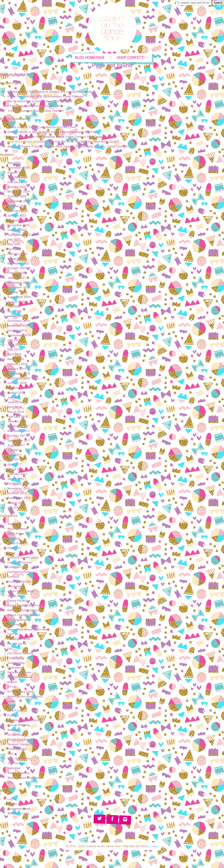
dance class (16, 596)
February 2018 (17, 417)
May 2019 (14, 350)
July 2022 (14, 239)
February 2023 (17, 211)
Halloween (15, 668)
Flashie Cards (17, 644)
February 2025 (17, 182)
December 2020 (18, 283)
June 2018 (15, 402)
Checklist (14, 548)
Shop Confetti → (133, 58)
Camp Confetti (18, 543)
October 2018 (17, 383)
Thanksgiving (17, 749)
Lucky (11, 701)
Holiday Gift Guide (20, 677)
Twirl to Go (15, 763)
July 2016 (14, 508)
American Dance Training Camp (29, 146)
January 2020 (17, 316)
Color (11, 553)
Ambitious (14, 524)
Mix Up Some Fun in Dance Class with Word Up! (40, 101)
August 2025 (16, 173)
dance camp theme (21, 591)
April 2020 (14, 311)
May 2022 (14, 244)
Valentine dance (19, 773)
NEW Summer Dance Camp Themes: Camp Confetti (92, 146)
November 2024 (18, 192)
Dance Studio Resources (25, 605)
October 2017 (17, 436)
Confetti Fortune (19, 572)
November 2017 (18, 431)
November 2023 (18, 201)
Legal (154, 846)
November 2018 (18, 378)
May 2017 (14, 460)
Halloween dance (19, 672)
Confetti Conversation (23, 557)
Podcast (13, 715)
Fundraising (16, 658)
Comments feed (19, 809)
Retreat (13, 730)
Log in (12, 799)
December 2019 (18, 321)
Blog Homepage (90, 58)
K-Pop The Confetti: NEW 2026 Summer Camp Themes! (46, 96)
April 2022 (14, 249)
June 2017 (15, 455)
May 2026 (14, 163)
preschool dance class (23, 720)
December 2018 (18, 374)
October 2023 (17, 206)
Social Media (16, 735)
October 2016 (17, 493)
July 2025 (14, 177)
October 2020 (17, 292)
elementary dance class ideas (28, 629)
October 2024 (17, 196)
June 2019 (15, 345)
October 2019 (17, 330)
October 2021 (17, 268)
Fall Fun (13, 634)
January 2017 (17, 479)
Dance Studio (17, 601)
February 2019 (17, 364)
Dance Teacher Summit (24, 615)
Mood (11, 706)
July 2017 (14, 450)
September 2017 (19, 441)
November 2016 (18, 488)
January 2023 (17, 216)
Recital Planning (19, 725)
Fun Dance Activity (20, 653)
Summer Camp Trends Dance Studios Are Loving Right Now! (49, 92)
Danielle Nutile (17, 132)
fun (10, 649)
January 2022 (17, 259)
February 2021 (17, 273)
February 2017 (17, 474)
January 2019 (17, 369)
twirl (10, 754)
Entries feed (16, 804)
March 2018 (16, 412)
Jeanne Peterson (20, 137)
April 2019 (14, 354)
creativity (14, 586)
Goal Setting (16, 663)
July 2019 (14, 340)
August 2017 (16, 445)
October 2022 (17, 230)
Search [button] (218, 3)
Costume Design (19, 582)
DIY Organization (19, 620)
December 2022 (18, 220)
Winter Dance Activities (24, 778)
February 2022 (17, 254)
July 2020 (14, 306)
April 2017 (14, 464)
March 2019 (16, 359)
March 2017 (16, 469)
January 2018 (17, 421)
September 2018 (19, 388)
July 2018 (14, 397)
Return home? (14, 75)
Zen (10, 783)
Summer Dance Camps (23, 744)
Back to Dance (17, 529)
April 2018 (14, 407)
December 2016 (18, 484)
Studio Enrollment (20, 740)
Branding (14, 538)
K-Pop (12, 687)
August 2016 (16, 503)
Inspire (12, 682)
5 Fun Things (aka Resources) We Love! (35, 106)
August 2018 (16, 393)
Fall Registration (19, 639)
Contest (13, 577)
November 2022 (18, 225)
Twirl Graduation (19, 759)
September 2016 (19, 498)
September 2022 (19, 235)
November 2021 (18, 264)
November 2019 (18, 326)
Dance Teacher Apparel (24, 610)
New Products (17, 711)
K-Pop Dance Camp (21, 692)
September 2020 (19, 297)
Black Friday (16, 534)
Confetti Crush (18, 567)
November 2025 (18, 168)
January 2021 (17, 278)
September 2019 (19, 335)
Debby (12, 127)
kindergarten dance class (25, 696)
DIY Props (14, 625)
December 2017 (18, 426)
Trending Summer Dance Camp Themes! (36, 111)
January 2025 (17, 187)
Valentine (14, 768)
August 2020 (16, 302)
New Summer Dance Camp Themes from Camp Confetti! (76, 137)
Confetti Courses (20, 562)
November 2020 (18, 287)
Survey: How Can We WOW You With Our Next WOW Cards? (78, 142)
